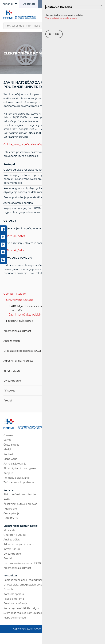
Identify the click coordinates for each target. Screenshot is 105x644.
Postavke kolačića (59, 7)
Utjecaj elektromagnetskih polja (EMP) (27, 585)
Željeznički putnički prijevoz (20, 504)
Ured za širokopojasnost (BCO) (22, 351)
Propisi (8, 401)
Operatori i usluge (15, 294)
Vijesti (7, 440)
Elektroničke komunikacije (20, 495)
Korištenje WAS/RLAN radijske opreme (27, 608)
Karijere (8, 473)
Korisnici (10, 4)
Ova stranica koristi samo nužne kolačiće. (65, 17)
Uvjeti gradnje (12, 381)
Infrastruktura (12, 371)
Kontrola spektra (14, 594)
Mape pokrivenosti (15, 618)
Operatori (29, 4)
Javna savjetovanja (15, 464)
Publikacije (10, 509)
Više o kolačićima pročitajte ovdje (61, 18)
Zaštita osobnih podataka (19, 482)
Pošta (7, 499)
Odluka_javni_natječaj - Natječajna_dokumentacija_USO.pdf (40, 144)
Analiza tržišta (12, 341)
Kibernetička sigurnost (17, 331)
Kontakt (8, 454)
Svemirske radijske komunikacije (23, 613)
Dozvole (8, 589)
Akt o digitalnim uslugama (20, 468)
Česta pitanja (11, 445)
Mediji (7, 449)
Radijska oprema (14, 599)
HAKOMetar (11, 518)
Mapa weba (10, 459)
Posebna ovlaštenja (20, 321)
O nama (8, 435)
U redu (54, 34)
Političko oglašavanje (16, 478)
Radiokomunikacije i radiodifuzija (24, 580)
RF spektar (10, 391)
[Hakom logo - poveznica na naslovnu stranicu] (20, 14)
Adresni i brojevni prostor (19, 361)
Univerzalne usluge (20, 300)
